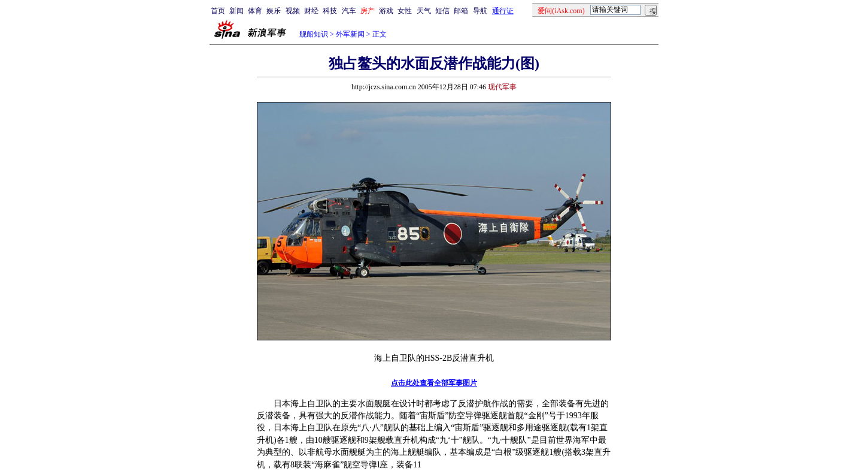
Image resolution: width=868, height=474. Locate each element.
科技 (330, 11)
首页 (218, 11)
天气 (424, 11)
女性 (405, 11)
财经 (311, 11)
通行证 (503, 11)
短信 (442, 11)
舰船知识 (314, 34)
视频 (293, 11)
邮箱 (461, 11)
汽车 (349, 11)
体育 (255, 11)
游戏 (386, 11)
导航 (480, 11)
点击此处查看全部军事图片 (434, 383)
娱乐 (274, 11)
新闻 (236, 11)
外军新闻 (350, 34)
